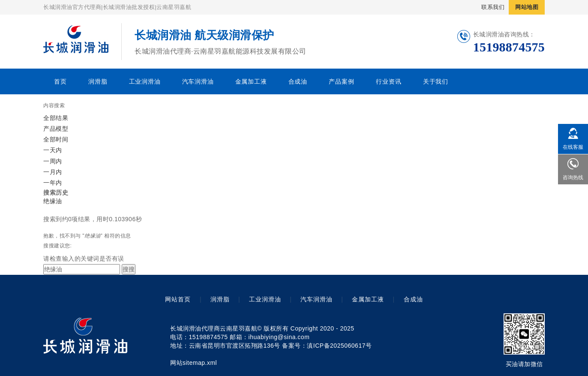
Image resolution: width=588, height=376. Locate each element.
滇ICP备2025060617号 (339, 346)
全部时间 (56, 139)
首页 (60, 81)
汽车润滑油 (198, 81)
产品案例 (341, 81)
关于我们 (436, 81)
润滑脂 (98, 81)
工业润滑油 (145, 81)
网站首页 (178, 299)
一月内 (53, 172)
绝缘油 (53, 201)
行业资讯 (388, 81)
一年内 (53, 183)
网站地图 (527, 7)
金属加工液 (251, 81)
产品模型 (56, 129)
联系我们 (493, 7)
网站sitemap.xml (193, 363)
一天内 (53, 150)
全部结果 (56, 118)
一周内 (53, 161)
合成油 (298, 81)
